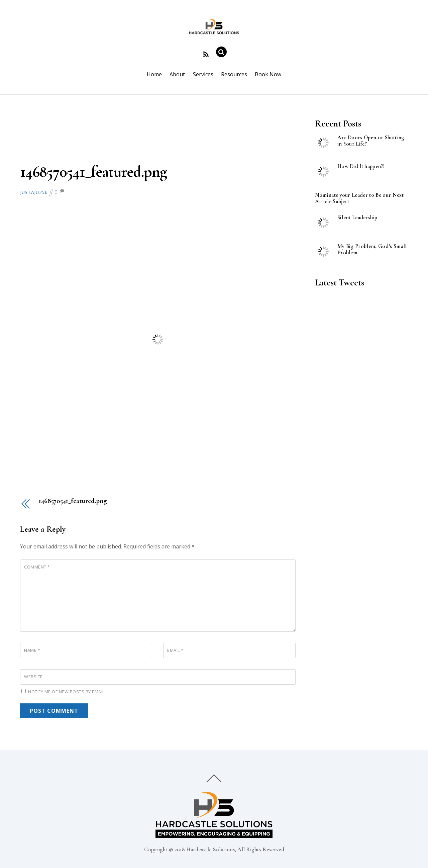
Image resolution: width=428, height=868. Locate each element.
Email (175, 650)
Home (154, 74)
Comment (37, 567)
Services (203, 74)
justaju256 (34, 192)
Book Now (268, 74)
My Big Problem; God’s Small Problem (372, 250)
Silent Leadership (357, 218)
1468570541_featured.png (93, 172)
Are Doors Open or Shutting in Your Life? (371, 141)
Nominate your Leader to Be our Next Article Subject (359, 198)
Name (32, 650)
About (177, 74)
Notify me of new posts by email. (67, 692)
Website (33, 677)
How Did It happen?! (361, 166)
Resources (234, 74)
